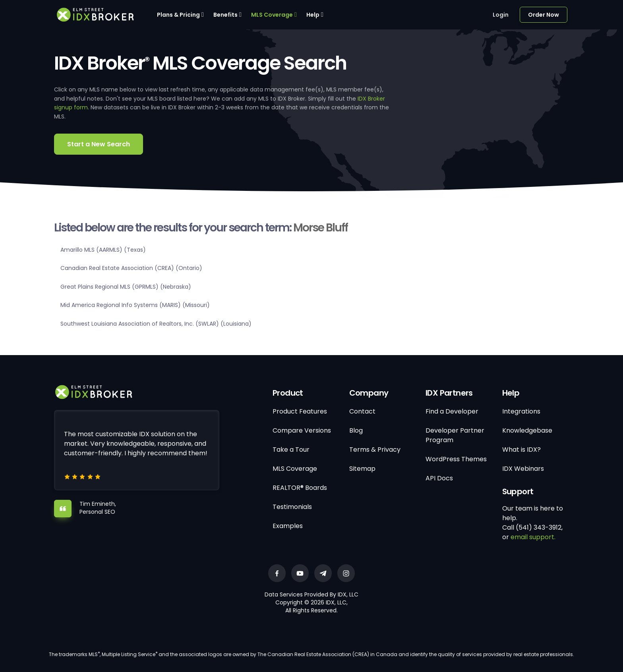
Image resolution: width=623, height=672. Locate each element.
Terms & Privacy (375, 450)
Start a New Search (99, 144)
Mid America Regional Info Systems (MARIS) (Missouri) (135, 305)
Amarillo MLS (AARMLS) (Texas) (103, 250)
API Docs (439, 478)
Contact (362, 411)
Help (313, 15)
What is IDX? (521, 450)
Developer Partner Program (455, 435)
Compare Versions (302, 430)
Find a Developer (452, 411)
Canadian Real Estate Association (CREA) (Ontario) (131, 268)
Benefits (225, 15)
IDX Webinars (523, 469)
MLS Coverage (272, 15)
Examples (288, 526)
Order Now (544, 15)
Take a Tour (291, 450)
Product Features (300, 411)
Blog (356, 430)
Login (501, 15)
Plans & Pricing (178, 15)
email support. (533, 537)
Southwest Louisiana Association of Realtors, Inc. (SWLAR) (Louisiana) (156, 324)
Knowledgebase (527, 430)
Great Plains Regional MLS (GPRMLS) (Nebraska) (126, 287)
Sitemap (362, 469)
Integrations (521, 411)
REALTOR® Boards (300, 488)
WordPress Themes (456, 459)
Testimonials (292, 507)
